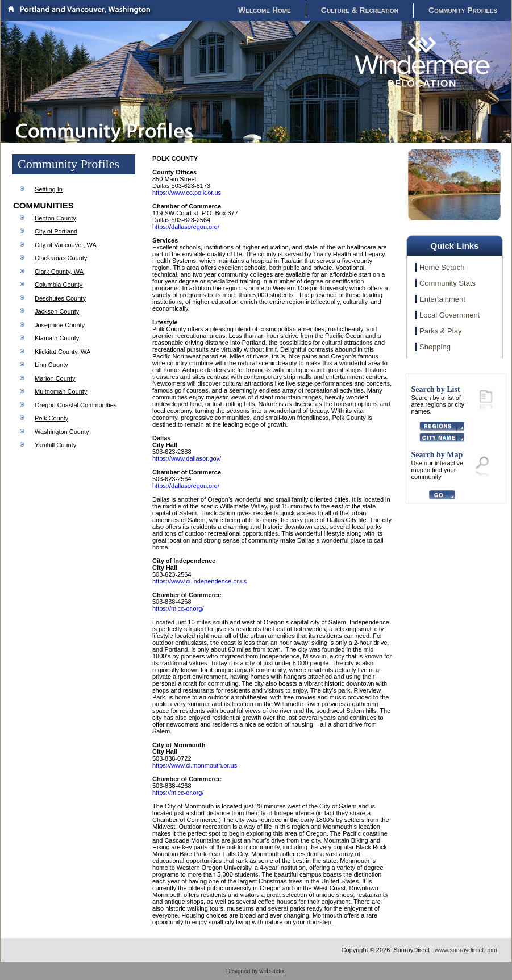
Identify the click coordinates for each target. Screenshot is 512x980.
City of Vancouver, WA (66, 245)
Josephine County (60, 325)
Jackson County (57, 311)
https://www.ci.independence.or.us (199, 581)
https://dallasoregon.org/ (186, 227)
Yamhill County (55, 445)
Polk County (51, 418)
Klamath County (57, 338)
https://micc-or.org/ (178, 608)
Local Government (449, 315)
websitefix (272, 971)
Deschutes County (60, 298)
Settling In (49, 189)
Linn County (51, 365)
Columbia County (59, 285)
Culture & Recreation (360, 10)
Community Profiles (463, 10)
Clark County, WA (59, 272)
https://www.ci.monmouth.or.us (195, 765)
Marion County (55, 378)
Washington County (62, 432)
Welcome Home (265, 10)
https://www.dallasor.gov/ (187, 458)
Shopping (435, 347)
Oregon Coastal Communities (76, 405)
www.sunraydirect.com (466, 950)
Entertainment (442, 299)
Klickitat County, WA (63, 352)
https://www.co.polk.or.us (187, 193)
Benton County (55, 218)
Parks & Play (440, 331)
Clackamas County (61, 258)
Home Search (442, 267)
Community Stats (448, 283)
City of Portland (56, 231)
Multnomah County (61, 391)
